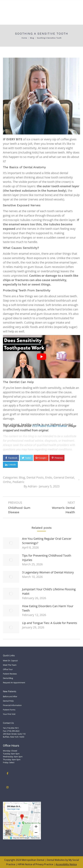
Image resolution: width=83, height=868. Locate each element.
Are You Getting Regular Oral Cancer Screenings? (47, 541)
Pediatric (18, 482)
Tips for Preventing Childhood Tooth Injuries (47, 558)
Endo (49, 477)
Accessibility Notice (66, 864)
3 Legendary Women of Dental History (48, 572)
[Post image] (11, 543)
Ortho (7, 482)
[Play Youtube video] (41, 357)
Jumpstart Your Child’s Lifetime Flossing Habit (49, 591)
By (30, 486)
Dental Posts (35, 477)
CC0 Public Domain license (50, 426)
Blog (22, 477)
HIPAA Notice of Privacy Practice (35, 864)
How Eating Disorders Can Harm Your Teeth (48, 608)
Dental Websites (56, 860)
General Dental (64, 477)
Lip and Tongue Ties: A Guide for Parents (50, 623)
